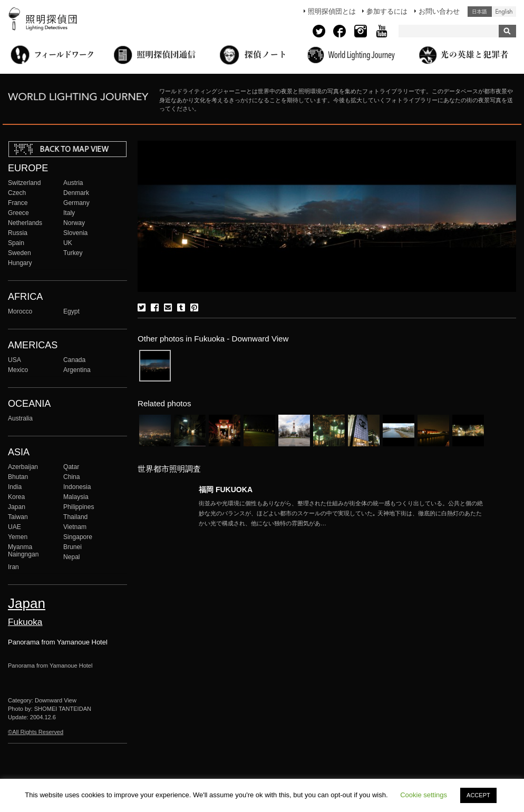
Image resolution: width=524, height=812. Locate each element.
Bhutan (18, 477)
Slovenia (75, 233)
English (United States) (504, 12)
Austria (73, 183)
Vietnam (75, 527)
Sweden (20, 253)
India (15, 487)
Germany (76, 203)
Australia (20, 418)
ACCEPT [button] (478, 795)
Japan (17, 507)
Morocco (20, 311)
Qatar (71, 467)
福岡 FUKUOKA (226, 490)
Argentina (77, 370)
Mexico (18, 370)
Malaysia (76, 497)
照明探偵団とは (332, 11)
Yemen (18, 537)
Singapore (78, 537)
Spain (16, 243)
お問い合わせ (439, 11)
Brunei (72, 547)
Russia (18, 233)
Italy (69, 213)
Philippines (79, 507)
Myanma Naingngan (23, 551)
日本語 (480, 12)
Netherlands (25, 223)
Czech (17, 193)
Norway (74, 223)
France (18, 203)
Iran (13, 567)
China (72, 477)
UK (68, 243)
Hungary (20, 263)
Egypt (71, 311)
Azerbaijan (23, 467)
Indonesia (77, 487)
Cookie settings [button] (424, 795)
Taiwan (18, 517)
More (341, 513)
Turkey (73, 253)
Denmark (76, 193)
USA (14, 360)
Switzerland (24, 183)
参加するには (387, 11)
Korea (16, 497)
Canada (74, 360)
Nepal (72, 557)
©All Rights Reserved (36, 732)
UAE (14, 527)
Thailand (75, 517)
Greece (18, 213)
